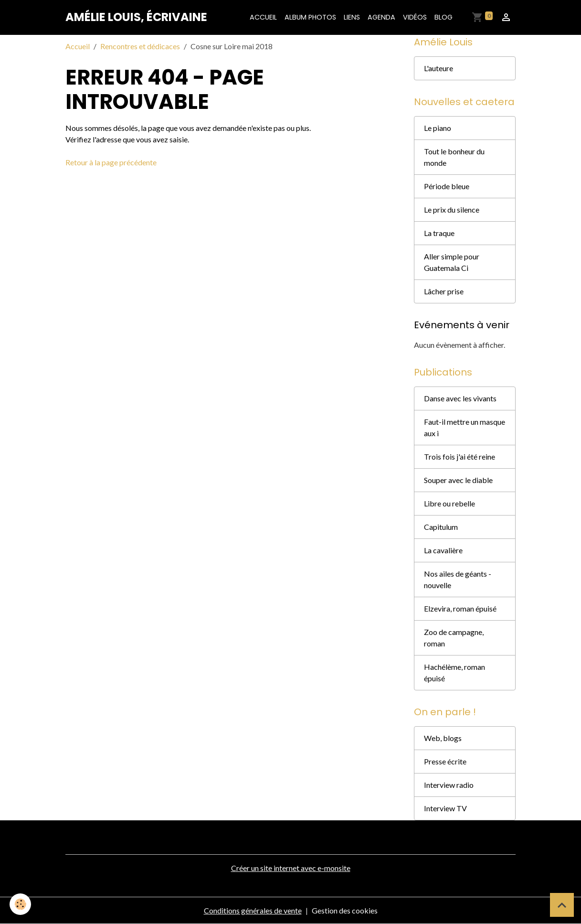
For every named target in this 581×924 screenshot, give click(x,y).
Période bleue (447, 186)
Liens (352, 17)
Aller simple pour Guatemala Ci (452, 262)
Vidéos (415, 17)
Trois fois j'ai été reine (460, 457)
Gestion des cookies (345, 910)
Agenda (381, 17)
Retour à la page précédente (111, 162)
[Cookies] (20, 904)
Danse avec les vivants (460, 398)
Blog (444, 17)
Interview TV (445, 808)
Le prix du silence (452, 210)
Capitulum (441, 527)
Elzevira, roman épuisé (460, 608)
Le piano (438, 128)
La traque (439, 233)
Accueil (263, 17)
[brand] (136, 17)
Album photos (310, 17)
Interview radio (449, 785)
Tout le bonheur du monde (454, 157)
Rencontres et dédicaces (140, 46)
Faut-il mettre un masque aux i (465, 427)
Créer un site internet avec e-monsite (291, 868)
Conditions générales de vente (253, 910)
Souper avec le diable (458, 480)
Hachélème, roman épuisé (454, 672)
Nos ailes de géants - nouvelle (458, 579)
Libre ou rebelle (449, 503)
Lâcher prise (444, 291)
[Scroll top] (562, 905)
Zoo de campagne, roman (454, 638)
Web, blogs (443, 738)
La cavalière (443, 550)
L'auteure (438, 68)
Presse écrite (445, 761)
